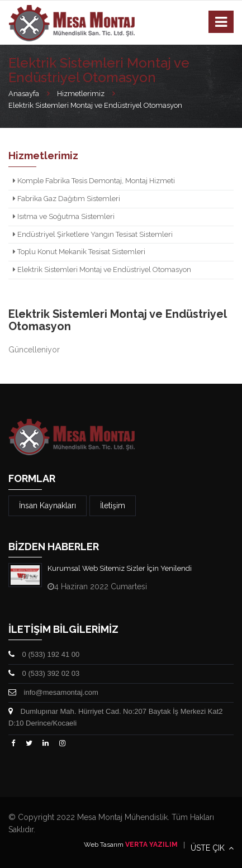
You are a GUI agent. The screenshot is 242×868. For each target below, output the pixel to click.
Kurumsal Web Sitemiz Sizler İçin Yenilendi (120, 568)
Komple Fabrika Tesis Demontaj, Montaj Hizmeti (94, 181)
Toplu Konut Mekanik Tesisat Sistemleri (79, 252)
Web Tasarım (104, 845)
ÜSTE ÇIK (212, 848)
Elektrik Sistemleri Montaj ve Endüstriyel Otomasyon (102, 270)
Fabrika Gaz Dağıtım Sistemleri (67, 199)
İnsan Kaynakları (48, 505)
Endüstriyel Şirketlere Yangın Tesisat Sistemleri (93, 234)
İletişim (113, 505)
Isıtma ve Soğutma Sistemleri (64, 216)
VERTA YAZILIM (151, 845)
